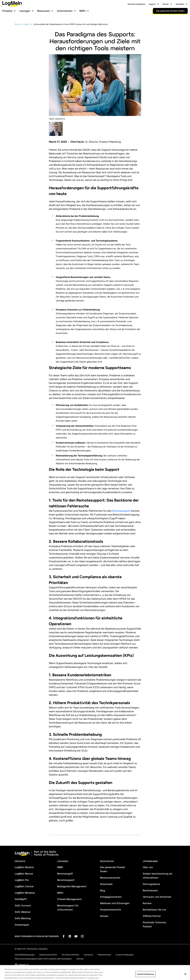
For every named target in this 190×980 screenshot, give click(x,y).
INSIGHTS (60, 119)
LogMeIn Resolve (24, 867)
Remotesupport (121, 511)
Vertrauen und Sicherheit (157, 897)
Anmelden (180, 4)
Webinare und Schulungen (115, 903)
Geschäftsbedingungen (25, 955)
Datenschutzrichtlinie (48, 955)
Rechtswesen (150, 890)
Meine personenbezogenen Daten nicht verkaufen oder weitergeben (43, 959)
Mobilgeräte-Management (72, 886)
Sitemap (80, 959)
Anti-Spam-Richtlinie (70, 955)
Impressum (88, 955)
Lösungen (25, 11)
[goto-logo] (95, 853)
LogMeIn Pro (22, 880)
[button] (22, 965)
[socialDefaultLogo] (64, 936)
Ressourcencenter (110, 878)
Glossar (104, 916)
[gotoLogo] (12, 4)
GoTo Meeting (23, 918)
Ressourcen (44, 11)
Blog (17, 24)
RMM (60, 867)
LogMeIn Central (24, 886)
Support (152, 4)
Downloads (106, 884)
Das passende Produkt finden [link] (170, 11)
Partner (166, 4)
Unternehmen (65, 11)
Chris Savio (77, 142)
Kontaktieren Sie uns (154, 910)
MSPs (83, 11)
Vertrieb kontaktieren (136, 4)
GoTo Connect (23, 905)
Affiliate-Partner (152, 916)
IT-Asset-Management (69, 899)
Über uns (148, 867)
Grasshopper (22, 925)
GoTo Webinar (23, 912)
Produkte (7, 11)
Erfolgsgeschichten (111, 897)
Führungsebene (151, 884)
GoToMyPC (21, 899)
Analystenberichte (111, 910)
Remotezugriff (65, 874)
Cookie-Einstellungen (125, 955)
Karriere (147, 903)
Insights (26, 24)
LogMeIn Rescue (24, 874)
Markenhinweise (104, 955)
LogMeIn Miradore (25, 893)
